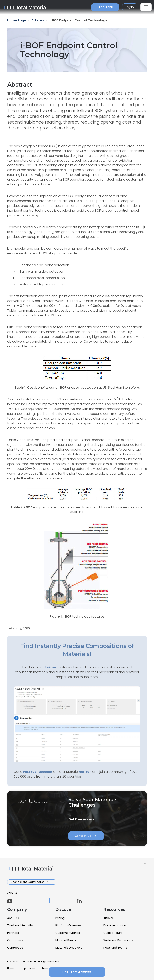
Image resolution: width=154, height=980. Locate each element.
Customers (15, 940)
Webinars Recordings (118, 940)
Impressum (28, 968)
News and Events (115, 948)
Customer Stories (68, 933)
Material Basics (66, 940)
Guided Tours (113, 933)
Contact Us (86, 836)
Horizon (85, 772)
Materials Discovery (69, 948)
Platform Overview (68, 925)
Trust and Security (20, 925)
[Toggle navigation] (146, 7)
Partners (13, 933)
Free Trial (105, 7)
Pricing (60, 918)
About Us (13, 918)
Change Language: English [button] (28, 882)
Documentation (115, 925)
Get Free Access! (77, 972)
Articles (109, 918)
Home (11, 968)
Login (130, 7)
